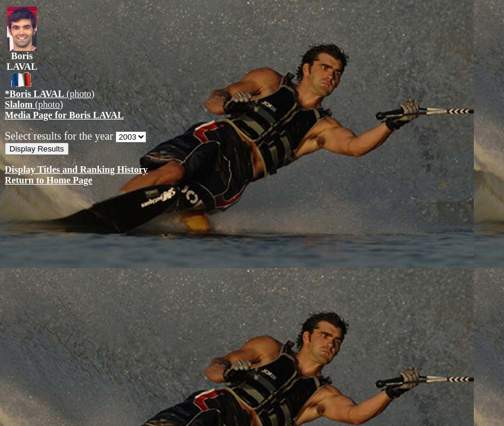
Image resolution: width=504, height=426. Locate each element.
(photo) (49, 94)
